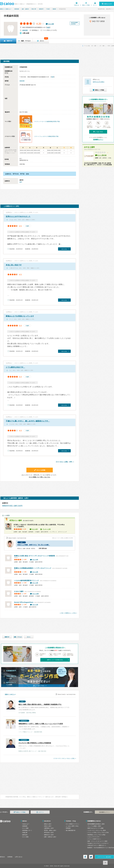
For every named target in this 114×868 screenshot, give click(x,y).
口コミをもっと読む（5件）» (65, 462)
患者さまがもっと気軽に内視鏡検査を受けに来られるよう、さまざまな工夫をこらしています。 (38, 745)
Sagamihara (24, 602)
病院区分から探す (49, 835)
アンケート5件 (47, 529)
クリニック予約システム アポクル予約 (98, 832)
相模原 (54, 9)
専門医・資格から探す (50, 830)
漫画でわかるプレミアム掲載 (95, 828)
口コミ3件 (35, 583)
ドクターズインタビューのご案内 (97, 830)
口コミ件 (51, 24)
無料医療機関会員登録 (74, 23)
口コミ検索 (25, 828)
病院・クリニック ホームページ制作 (97, 841)
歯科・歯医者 (25, 9)
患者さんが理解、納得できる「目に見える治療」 (34, 545)
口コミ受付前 (102, 155)
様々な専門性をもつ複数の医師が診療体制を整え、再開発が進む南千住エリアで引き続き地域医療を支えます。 (38, 707)
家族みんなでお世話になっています (20, 316)
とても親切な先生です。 (16, 367)
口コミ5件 (35, 560)
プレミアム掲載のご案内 (94, 826)
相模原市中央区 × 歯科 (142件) (12, 506)
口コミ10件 (36, 594)
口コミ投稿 (25, 837)
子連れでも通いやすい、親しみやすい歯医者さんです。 (28, 421)
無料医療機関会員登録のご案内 (96, 824)
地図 (48, 27)
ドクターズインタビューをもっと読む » (65, 758)
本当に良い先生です (14, 265)
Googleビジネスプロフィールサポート (98, 843)
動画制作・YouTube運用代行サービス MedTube (101, 848)
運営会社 (2, 857)
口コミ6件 (35, 529)
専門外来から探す (49, 832)
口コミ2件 (35, 572)
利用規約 (68, 828)
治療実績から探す (49, 828)
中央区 (48, 9)
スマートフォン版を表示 (104, 857)
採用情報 (10, 857)
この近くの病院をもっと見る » (68, 613)
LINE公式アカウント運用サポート (97, 845)
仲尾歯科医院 (11, 16)
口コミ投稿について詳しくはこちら (40, 477)
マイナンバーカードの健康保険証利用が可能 (47, 122)
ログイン (95, 5)
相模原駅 (25, 30)
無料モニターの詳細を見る (55, 660)
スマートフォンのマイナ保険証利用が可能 (46, 136)
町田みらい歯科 (16, 520)
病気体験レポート (27, 830)
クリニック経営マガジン (94, 839)
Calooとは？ (26, 824)
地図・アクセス (18, 637)
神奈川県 (34, 9)
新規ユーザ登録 (86, 5)
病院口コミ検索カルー (6, 9)
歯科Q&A (25, 835)
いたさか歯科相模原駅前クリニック (27, 580)
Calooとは (77, 5)
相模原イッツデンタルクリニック (33, 568)
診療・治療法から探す (50, 837)
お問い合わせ (19, 857)
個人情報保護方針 (71, 830)
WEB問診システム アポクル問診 (96, 835)
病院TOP (7, 637)
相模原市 (41, 9)
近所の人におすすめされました (18, 216)
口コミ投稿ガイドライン (73, 824)
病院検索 (17, 9)
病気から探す (48, 824)
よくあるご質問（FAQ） (73, 826)
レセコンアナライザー (94, 837)
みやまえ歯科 (89, 147)
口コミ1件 (35, 605)
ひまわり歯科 (19, 591)
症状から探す (48, 826)
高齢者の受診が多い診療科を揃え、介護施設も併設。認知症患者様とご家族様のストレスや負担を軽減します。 (38, 726)
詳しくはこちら (98, 132)
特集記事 (25, 832)
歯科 (21, 182)
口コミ (29, 637)
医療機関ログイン (98, 140)
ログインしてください (99, 82)
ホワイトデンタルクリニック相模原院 (35, 556)
